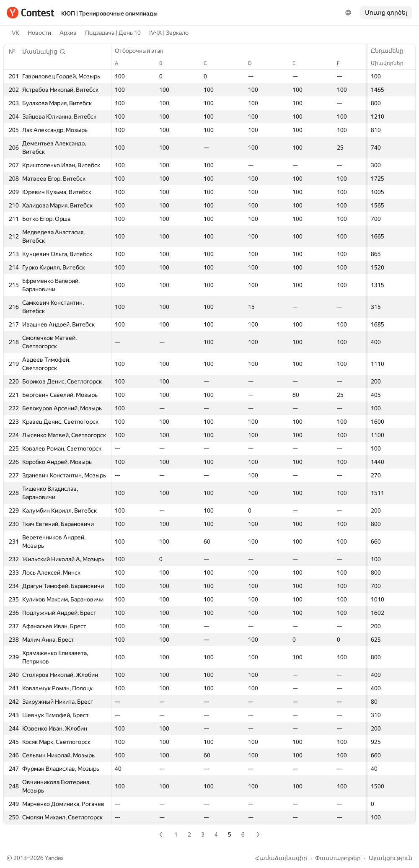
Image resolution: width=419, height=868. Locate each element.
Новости (39, 33)
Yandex (54, 858)
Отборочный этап (143, 51)
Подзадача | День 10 (113, 33)
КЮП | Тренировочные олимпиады (109, 13)
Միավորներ (391, 63)
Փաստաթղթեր (338, 858)
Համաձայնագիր (281, 858)
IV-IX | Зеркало (169, 33)
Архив (68, 33)
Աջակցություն (391, 858)
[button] (44, 52)
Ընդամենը (391, 51)
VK (16, 33)
